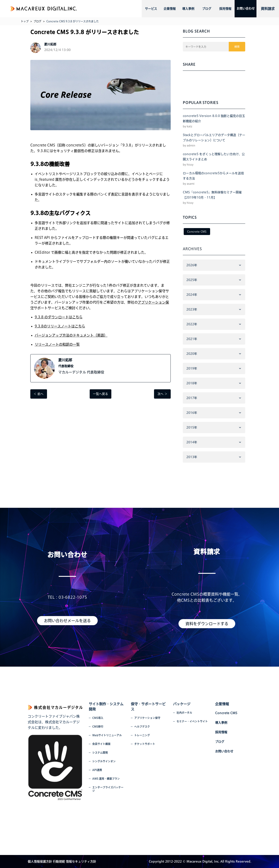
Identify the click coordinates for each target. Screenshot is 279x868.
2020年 (192, 354)
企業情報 (167, 9)
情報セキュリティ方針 (81, 861)
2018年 (192, 383)
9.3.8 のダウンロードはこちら (59, 317)
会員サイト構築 (101, 744)
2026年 (192, 265)
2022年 (192, 324)
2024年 (192, 295)
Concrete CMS (197, 232)
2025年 (192, 280)
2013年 (192, 457)
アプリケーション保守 (147, 718)
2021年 (192, 339)
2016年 (192, 413)
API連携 (97, 770)
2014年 (192, 442)
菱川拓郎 (65, 360)
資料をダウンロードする (207, 624)
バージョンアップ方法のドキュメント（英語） (71, 335)
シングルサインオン (104, 761)
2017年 (192, 398)
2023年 (192, 309)
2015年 (192, 427)
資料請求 (268, 9)
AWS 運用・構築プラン (106, 779)
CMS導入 (98, 718)
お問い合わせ (242, 9)
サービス (150, 9)
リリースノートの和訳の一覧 (57, 344)
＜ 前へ (39, 394)
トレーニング (142, 735)
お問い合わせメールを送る (67, 621)
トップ (25, 21)
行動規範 (59, 861)
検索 (237, 47)
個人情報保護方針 (40, 861)
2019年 (192, 368)
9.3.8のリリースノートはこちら (60, 326)
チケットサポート (145, 744)
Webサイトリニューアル (107, 735)
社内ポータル (184, 713)
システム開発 (100, 753)
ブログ (201, 9)
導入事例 (184, 9)
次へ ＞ (162, 394)
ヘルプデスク (142, 727)
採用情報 (219, 9)
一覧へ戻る (101, 394)
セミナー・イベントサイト (192, 721)
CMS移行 (98, 727)
